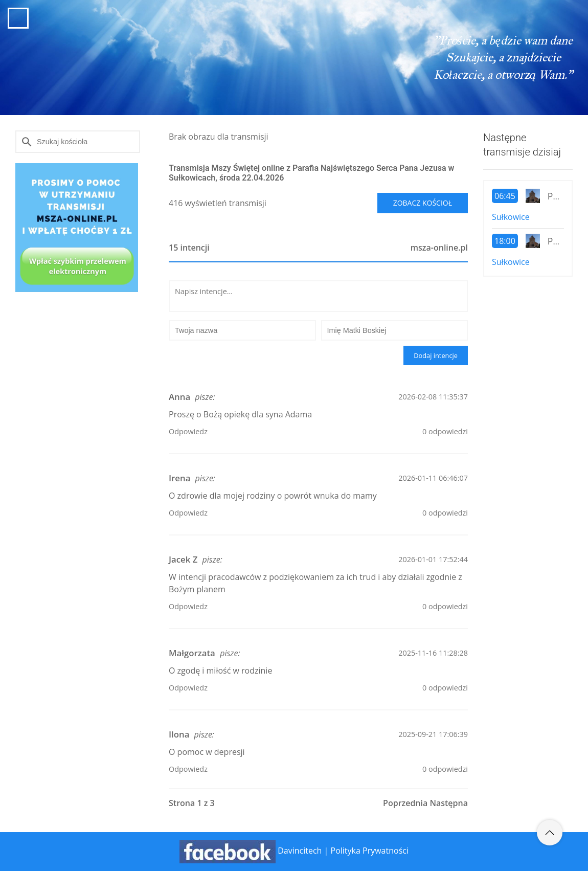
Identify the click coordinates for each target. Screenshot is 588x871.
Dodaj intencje (436, 355)
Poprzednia (405, 803)
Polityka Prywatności (370, 851)
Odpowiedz (188, 431)
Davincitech (300, 851)
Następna (449, 803)
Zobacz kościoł (423, 203)
